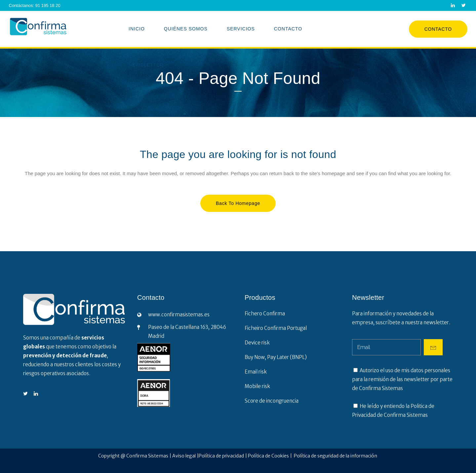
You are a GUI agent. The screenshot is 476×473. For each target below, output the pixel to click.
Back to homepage (238, 203)
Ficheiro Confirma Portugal (276, 328)
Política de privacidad (221, 456)
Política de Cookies (269, 456)
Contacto (438, 29)
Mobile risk (257, 386)
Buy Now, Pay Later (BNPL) (276, 357)
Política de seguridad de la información (336, 456)
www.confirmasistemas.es (179, 315)
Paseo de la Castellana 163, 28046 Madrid (187, 332)
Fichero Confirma (265, 314)
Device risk (257, 343)
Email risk (256, 372)
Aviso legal (184, 456)
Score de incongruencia (272, 401)
